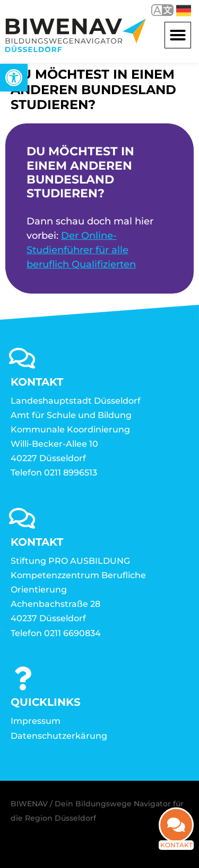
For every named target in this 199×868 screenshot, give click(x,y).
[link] (14, 78)
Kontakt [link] (176, 852)
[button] (178, 35)
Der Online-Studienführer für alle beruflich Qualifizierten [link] (81, 250)
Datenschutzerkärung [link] (59, 736)
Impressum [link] (36, 721)
